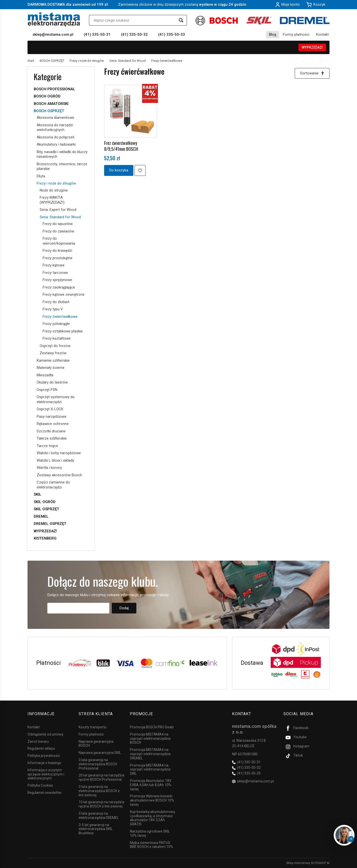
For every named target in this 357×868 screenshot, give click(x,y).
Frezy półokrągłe (56, 324)
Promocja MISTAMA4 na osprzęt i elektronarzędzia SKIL (150, 770)
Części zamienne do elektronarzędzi (53, 485)
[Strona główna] (54, 19)
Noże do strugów (54, 190)
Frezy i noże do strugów (56, 183)
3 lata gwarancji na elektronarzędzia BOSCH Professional (98, 764)
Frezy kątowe (54, 265)
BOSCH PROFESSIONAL (54, 89)
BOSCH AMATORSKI (51, 104)
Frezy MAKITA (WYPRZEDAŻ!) (52, 200)
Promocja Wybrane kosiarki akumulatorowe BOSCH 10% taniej (152, 800)
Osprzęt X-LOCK (50, 409)
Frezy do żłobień (56, 302)
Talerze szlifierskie (52, 438)
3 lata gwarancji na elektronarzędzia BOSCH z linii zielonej (99, 791)
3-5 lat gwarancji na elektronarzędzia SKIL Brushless (96, 829)
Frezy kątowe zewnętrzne (64, 294)
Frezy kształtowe (57, 338)
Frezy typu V (53, 309)
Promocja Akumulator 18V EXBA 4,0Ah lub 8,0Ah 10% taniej (151, 785)
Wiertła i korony (49, 468)
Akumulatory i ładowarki (56, 144)
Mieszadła (45, 375)
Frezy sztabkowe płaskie (63, 331)
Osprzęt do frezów (55, 346)
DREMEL (41, 516)
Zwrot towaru (38, 741)
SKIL (38, 494)
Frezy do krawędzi (57, 251)
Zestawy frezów (53, 353)
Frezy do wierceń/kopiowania (59, 241)
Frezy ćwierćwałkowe (60, 317)
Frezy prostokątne (58, 258)
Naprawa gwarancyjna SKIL (100, 753)
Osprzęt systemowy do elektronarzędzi (56, 399)
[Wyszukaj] (181, 20)
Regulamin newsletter (45, 793)
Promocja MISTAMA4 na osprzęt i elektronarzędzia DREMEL (150, 754)
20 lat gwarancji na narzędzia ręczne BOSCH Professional (101, 777)
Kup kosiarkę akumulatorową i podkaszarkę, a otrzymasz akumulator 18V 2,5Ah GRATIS (152, 818)
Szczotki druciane (51, 431)
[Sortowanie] (312, 73)
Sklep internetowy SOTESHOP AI (308, 863)
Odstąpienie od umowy (45, 734)
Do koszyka (119, 170)
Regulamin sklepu (41, 748)
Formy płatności (296, 34)
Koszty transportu (93, 727)
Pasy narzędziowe (52, 417)
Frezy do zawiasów (58, 231)
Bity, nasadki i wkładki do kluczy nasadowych (62, 154)
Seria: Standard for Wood (60, 217)
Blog (273, 34)
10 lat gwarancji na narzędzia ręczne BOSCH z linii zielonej (101, 804)
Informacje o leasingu (44, 763)
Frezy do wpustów (58, 224)
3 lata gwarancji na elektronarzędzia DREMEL (99, 816)
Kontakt (322, 34)
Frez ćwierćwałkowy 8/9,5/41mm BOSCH (121, 146)
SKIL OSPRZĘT (46, 509)
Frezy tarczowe (55, 273)
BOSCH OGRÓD (47, 96)
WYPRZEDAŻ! (312, 47)
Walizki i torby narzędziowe (59, 453)
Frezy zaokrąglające (59, 287)
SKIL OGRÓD (45, 502)
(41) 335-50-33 (172, 34)
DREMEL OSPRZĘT (50, 524)
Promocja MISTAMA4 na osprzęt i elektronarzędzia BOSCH (150, 739)
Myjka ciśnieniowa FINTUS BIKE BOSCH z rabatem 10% (151, 845)
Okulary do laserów (52, 382)
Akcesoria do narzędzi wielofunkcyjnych (55, 128)
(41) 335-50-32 (134, 34)
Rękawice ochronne (53, 424)
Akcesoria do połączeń (56, 137)
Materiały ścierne (51, 368)
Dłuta (41, 176)
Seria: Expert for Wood (58, 210)
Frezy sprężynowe (57, 280)
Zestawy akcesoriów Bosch (59, 475)
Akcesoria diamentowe (55, 118)
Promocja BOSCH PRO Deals (152, 727)
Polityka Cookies (40, 785)
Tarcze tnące (47, 446)
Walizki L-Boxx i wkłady (55, 460)
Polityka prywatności (44, 756)
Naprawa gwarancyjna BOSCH (96, 744)
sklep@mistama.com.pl (53, 34)
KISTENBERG (45, 538)
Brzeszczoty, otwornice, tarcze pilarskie (62, 166)
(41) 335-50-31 (97, 34)
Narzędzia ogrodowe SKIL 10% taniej (150, 833)
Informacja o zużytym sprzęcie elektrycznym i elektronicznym (46, 774)
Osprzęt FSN (47, 390)
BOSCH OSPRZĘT (49, 111)
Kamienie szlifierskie (53, 360)
